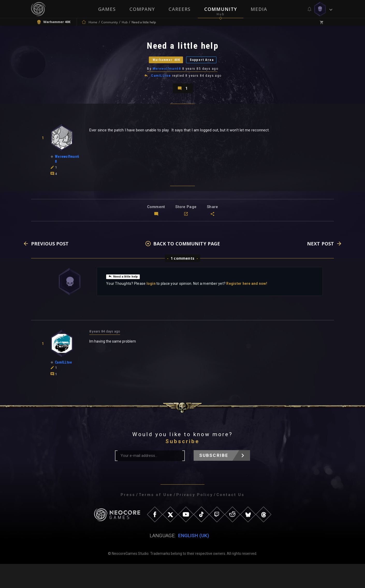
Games (106, 9)
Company (142, 9)
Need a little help (126, 300)
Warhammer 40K (158, 69)
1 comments (182, 282)
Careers (180, 9)
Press (128, 519)
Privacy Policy (195, 519)
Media (259, 9)
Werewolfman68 (167, 82)
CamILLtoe (161, 89)
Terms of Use (156, 519)
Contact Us (230, 519)
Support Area (212, 69)
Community (221, 9)
